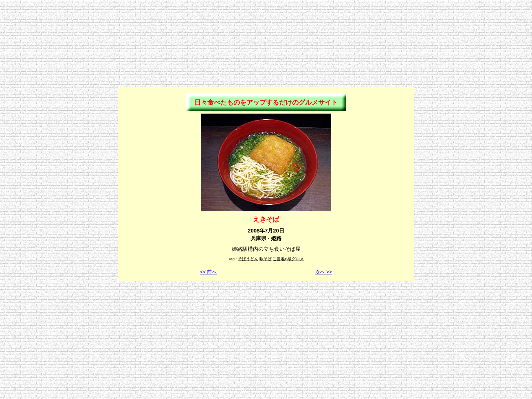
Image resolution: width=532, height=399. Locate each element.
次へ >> (324, 272)
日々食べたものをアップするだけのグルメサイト (266, 102)
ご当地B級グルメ (288, 259)
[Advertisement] (266, 22)
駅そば (266, 259)
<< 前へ (208, 272)
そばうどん (248, 259)
